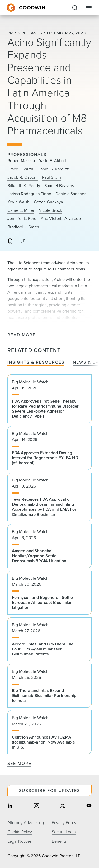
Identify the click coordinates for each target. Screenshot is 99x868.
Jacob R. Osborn (23, 177)
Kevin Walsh (18, 202)
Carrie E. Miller (21, 210)
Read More (22, 335)
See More (19, 763)
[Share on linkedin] (10, 806)
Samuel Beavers (59, 186)
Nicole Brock (50, 210)
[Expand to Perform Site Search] (75, 8)
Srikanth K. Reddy (24, 186)
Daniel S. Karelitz (53, 169)
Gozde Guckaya (48, 202)
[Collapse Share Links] (24, 241)
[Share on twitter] (63, 806)
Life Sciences (28, 263)
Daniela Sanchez (71, 194)
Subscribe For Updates (49, 791)
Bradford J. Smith (23, 227)
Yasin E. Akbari (53, 161)
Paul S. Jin (51, 177)
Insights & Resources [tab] (36, 362)
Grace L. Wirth (20, 169)
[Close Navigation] (89, 8)
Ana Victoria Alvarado (61, 219)
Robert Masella (21, 161)
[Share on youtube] (89, 806)
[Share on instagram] (36, 806)
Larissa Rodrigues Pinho (29, 194)
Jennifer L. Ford (22, 219)
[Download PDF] (10, 242)
